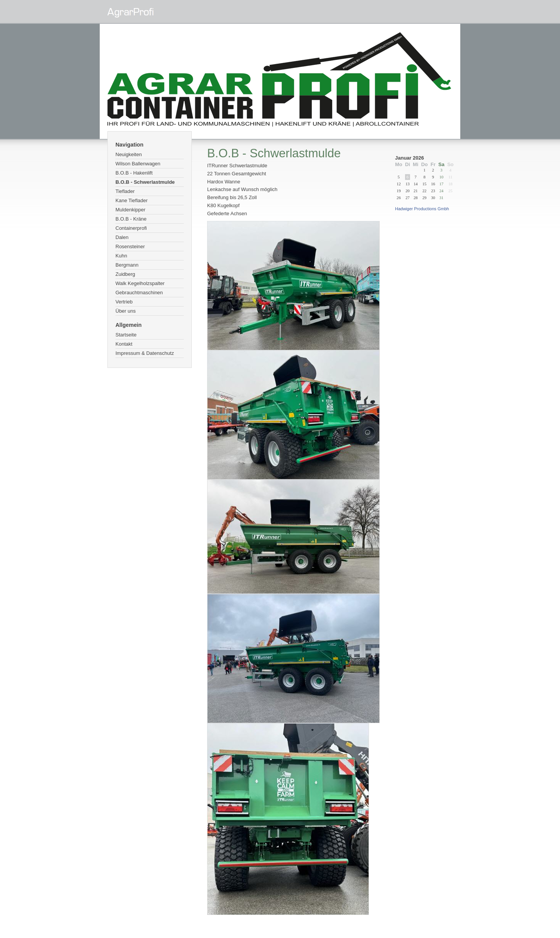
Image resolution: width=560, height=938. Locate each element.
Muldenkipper (130, 210)
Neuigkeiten (129, 154)
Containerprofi (131, 228)
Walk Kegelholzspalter (140, 283)
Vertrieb (124, 302)
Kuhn (121, 256)
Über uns (126, 311)
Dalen (122, 237)
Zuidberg (125, 274)
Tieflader (125, 191)
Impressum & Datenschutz (145, 353)
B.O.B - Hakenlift (134, 173)
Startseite (126, 335)
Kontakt (124, 344)
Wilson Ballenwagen (138, 164)
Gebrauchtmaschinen (139, 293)
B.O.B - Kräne (131, 219)
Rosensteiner (130, 246)
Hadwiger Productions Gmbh (422, 209)
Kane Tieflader (132, 200)
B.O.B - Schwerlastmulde (145, 182)
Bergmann (127, 265)
